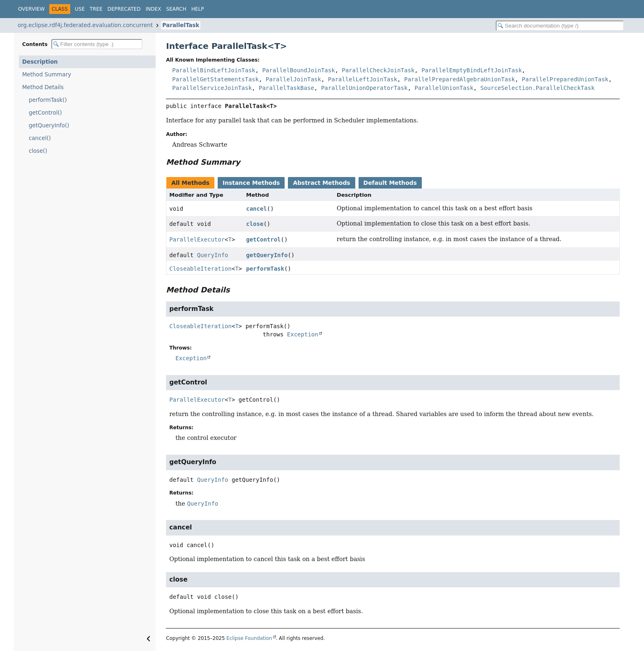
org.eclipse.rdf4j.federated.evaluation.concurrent (85, 25)
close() (38, 151)
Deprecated (124, 9)
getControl (263, 239)
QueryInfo (213, 255)
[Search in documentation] (560, 26)
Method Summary (47, 75)
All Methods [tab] (190, 183)
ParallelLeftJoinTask (363, 79)
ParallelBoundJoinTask (298, 70)
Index (153, 9)
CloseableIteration (200, 269)
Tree (96, 9)
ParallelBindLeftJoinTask (214, 70)
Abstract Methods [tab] (321, 183)
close (255, 224)
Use (80, 9)
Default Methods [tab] (390, 183)
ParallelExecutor (197, 239)
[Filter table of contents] (97, 44)
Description (40, 62)
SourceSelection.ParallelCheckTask (537, 88)
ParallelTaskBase (286, 88)
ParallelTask (181, 25)
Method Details (43, 87)
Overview (31, 9)
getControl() (45, 113)
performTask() (48, 100)
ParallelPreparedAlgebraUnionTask (460, 79)
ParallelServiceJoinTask (212, 88)
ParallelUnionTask (444, 88)
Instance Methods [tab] (251, 183)
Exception (303, 334)
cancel (256, 209)
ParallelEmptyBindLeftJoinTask (471, 70)
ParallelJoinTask (293, 79)
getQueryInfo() (49, 125)
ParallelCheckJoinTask (378, 70)
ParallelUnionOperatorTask (365, 88)
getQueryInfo (267, 255)
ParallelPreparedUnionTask (565, 79)
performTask (265, 269)
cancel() (40, 138)
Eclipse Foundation (249, 638)
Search (176, 9)
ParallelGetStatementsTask (215, 79)
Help (198, 9)
